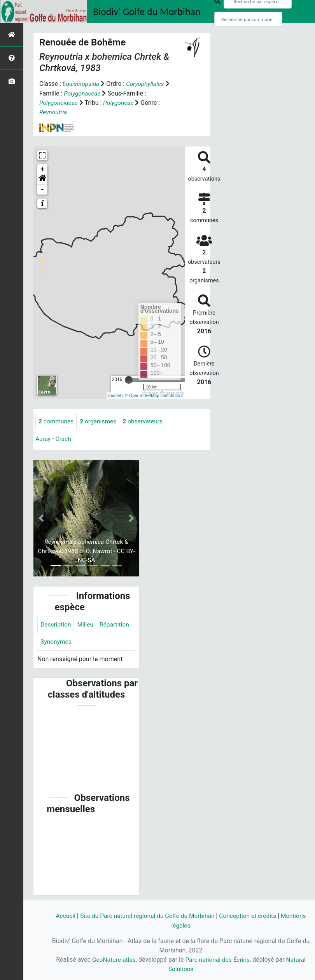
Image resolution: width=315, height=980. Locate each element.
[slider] (129, 379)
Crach (64, 438)
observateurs (145, 421)
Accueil (62, 916)
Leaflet (115, 395)
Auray (43, 438)
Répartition (116, 624)
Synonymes (56, 642)
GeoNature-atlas (113, 960)
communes (57, 421)
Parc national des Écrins (218, 960)
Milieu (87, 624)
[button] (42, 179)
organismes (100, 421)
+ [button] (43, 169)
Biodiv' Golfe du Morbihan (147, 12)
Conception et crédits (250, 916)
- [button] (43, 189)
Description (56, 624)
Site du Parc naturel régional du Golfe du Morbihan (146, 916)
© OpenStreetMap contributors (154, 395)
